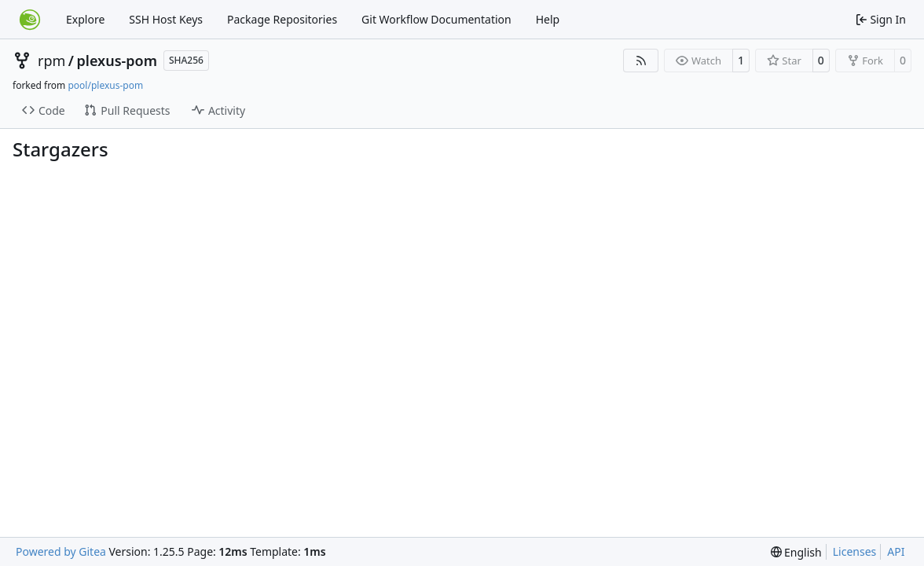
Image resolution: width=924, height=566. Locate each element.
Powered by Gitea (61, 551)
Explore (85, 19)
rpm (51, 61)
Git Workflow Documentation (436, 19)
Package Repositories (282, 19)
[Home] (30, 20)
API (896, 551)
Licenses (855, 551)
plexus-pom (117, 61)
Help (548, 19)
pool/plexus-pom (105, 85)
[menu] (796, 552)
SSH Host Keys (166, 19)
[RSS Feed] (641, 61)
